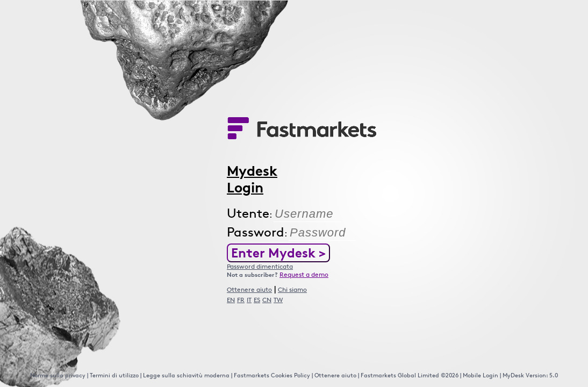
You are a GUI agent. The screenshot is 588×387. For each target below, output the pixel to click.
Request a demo (304, 274)
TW (278, 300)
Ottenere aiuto (249, 289)
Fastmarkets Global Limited (401, 375)
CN (267, 300)
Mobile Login (481, 375)
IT (249, 300)
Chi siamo (292, 289)
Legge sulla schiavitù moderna (186, 375)
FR (241, 300)
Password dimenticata (260, 266)
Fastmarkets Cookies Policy (272, 375)
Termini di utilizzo (114, 375)
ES (257, 300)
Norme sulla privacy (58, 375)
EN (231, 300)
